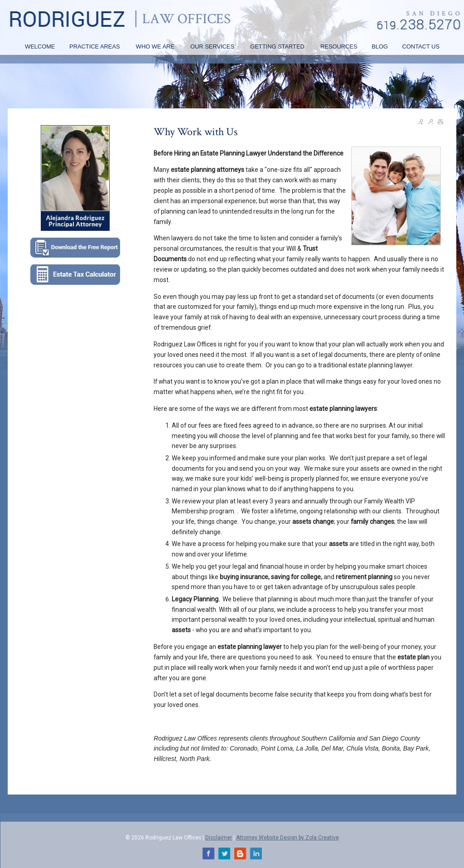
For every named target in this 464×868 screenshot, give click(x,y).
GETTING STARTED (278, 46)
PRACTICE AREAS (95, 46)
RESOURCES (339, 46)
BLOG (380, 46)
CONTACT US (421, 46)
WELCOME (40, 46)
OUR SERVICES (213, 46)
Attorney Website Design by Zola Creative (288, 838)
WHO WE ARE (156, 46)
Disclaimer (219, 838)
